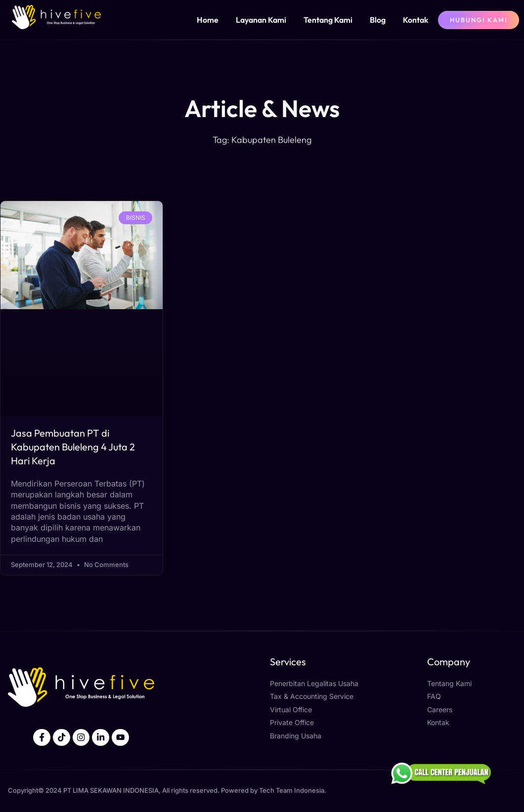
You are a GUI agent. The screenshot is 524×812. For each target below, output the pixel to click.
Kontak (415, 20)
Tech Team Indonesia (292, 791)
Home (208, 20)
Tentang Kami (328, 20)
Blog (378, 20)
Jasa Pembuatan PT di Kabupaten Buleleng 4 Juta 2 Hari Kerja (73, 447)
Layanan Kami (261, 20)
